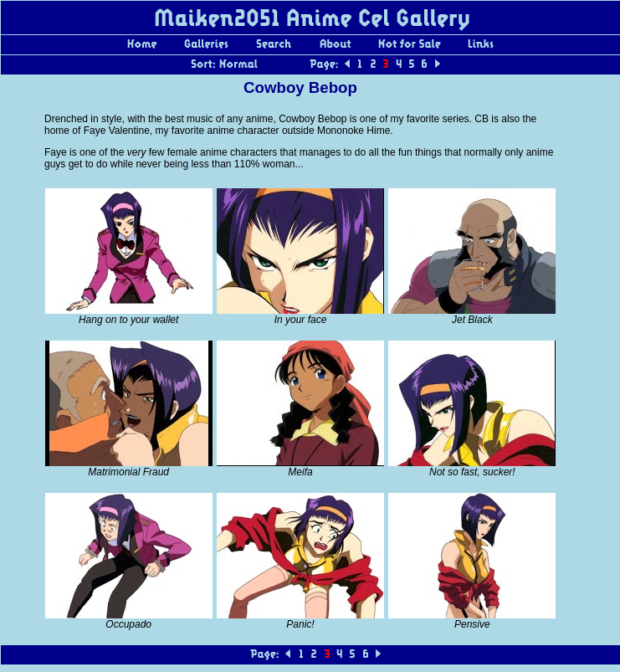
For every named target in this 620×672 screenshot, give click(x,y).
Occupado (128, 624)
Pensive (472, 624)
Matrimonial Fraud (128, 472)
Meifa (300, 472)
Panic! (300, 624)
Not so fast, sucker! (472, 472)
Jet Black (472, 320)
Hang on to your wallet (128, 320)
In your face (301, 320)
